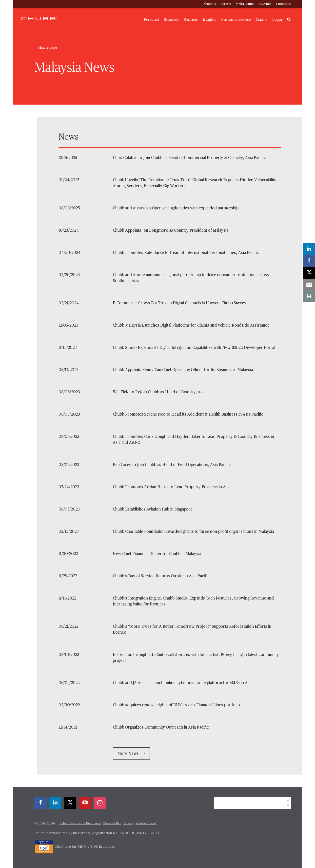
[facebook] (40, 803)
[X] (70, 803)
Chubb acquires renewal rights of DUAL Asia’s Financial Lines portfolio (176, 705)
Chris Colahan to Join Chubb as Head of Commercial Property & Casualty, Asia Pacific (189, 158)
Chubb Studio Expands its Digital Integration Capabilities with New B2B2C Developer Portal (194, 348)
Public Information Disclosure (80, 823)
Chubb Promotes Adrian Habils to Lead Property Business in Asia (172, 487)
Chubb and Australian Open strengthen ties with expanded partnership (176, 208)
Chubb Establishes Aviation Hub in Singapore (153, 510)
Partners (191, 20)
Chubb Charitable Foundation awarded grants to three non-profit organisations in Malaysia (193, 532)
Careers (226, 4)
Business (171, 20)
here (67, 847)
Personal (151, 20)
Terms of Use (112, 823)
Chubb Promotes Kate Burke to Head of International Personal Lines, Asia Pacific (186, 253)
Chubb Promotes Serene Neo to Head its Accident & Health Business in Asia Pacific (188, 415)
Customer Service (236, 20)
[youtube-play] (85, 803)
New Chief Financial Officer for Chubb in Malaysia (157, 554)
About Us (210, 4)
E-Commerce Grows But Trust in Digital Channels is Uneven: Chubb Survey (180, 303)
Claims (262, 20)
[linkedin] (55, 803)
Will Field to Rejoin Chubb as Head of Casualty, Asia (159, 392)
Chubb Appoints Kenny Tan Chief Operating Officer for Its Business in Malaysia (183, 370)
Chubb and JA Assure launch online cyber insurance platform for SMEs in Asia (183, 683)
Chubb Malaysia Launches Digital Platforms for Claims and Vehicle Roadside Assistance (191, 326)
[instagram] (100, 803)
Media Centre (245, 4)
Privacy (128, 823)
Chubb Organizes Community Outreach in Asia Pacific (161, 728)
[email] (309, 285)
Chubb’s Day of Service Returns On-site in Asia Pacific (161, 576)
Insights (210, 20)
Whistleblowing (146, 823)
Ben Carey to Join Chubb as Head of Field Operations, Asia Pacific (172, 465)
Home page (48, 47)
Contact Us (284, 4)
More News (129, 754)
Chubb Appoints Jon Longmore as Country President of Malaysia (171, 231)
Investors (265, 4)
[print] (309, 296)
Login (277, 20)
